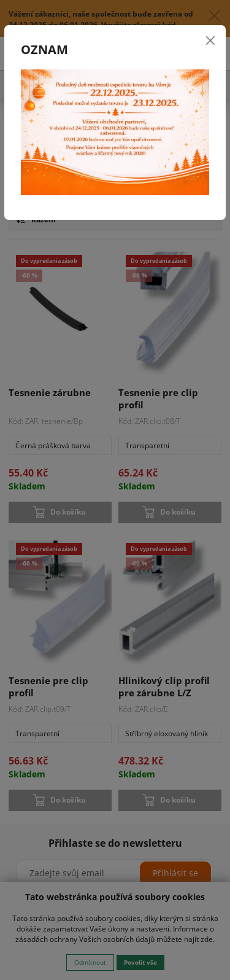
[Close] (210, 41)
